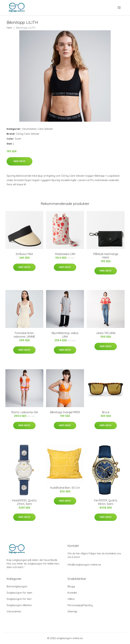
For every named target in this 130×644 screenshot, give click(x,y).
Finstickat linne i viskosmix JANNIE (24, 335)
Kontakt (72, 593)
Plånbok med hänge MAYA (106, 256)
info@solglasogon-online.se (84, 565)
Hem (9, 28)
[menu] (119, 8)
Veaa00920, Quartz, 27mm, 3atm (24, 502)
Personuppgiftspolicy (80, 605)
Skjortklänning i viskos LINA (65, 335)
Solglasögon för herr (19, 599)
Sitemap (72, 611)
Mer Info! (19, 161)
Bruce (106, 412)
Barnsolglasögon (17, 586)
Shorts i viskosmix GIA (24, 412)
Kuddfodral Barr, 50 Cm (65, 488)
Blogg (71, 586)
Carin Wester (45, 129)
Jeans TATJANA (106, 333)
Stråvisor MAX (24, 254)
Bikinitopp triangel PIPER (65, 412)
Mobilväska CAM (65, 254)
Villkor (71, 599)
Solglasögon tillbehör (19, 605)
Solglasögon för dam (19, 593)
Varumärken (29, 129)
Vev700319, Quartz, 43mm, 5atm (106, 502)
